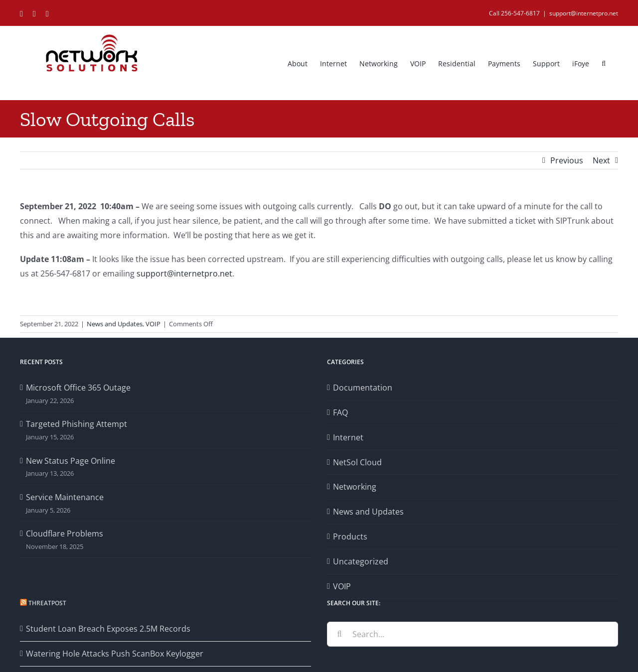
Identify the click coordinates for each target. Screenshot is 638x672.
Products (350, 537)
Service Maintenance (65, 497)
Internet (348, 437)
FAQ (340, 412)
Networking (355, 487)
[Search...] (473, 634)
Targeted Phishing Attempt (77, 424)
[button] (604, 63)
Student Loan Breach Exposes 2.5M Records (108, 629)
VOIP (153, 324)
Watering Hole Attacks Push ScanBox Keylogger (115, 654)
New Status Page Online (71, 461)
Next (601, 160)
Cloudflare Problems (65, 534)
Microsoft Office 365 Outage (78, 388)
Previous (567, 160)
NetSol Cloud (357, 462)
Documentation (363, 388)
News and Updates (115, 324)
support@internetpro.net (584, 13)
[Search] (339, 634)
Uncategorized (361, 561)
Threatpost (47, 603)
